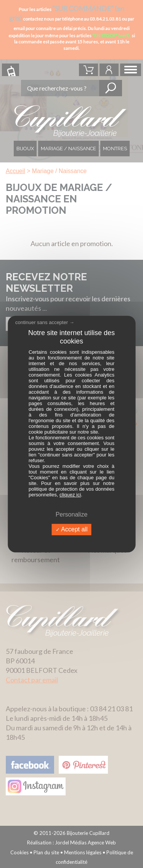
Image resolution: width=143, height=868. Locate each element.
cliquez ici (70, 495)
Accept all (72, 530)
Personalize (72, 514)
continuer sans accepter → (45, 322)
